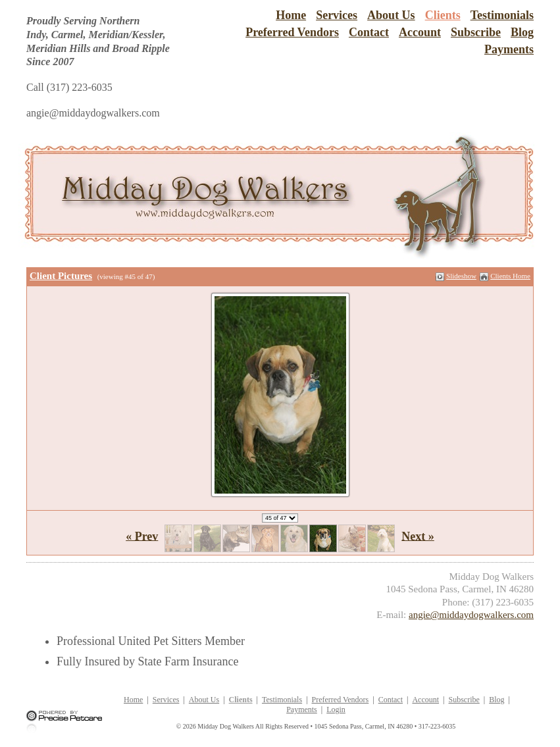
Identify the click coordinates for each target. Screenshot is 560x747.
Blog (522, 32)
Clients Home (510, 276)
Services (337, 15)
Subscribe (476, 32)
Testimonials (502, 15)
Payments (509, 49)
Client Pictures (61, 276)
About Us (391, 15)
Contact (369, 32)
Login (336, 709)
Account (420, 32)
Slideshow (461, 276)
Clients (443, 15)
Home (291, 15)
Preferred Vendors (292, 32)
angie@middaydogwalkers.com (471, 615)
